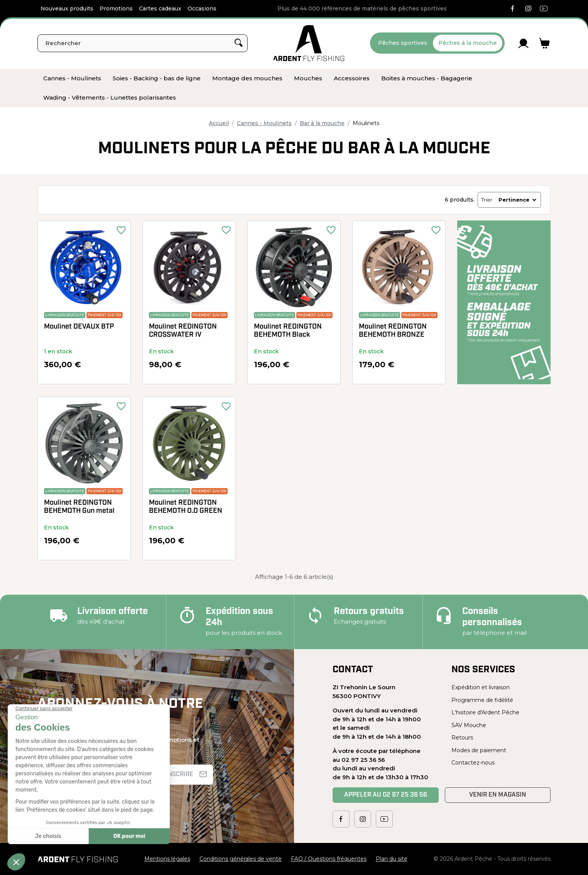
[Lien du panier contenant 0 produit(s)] (545, 43)
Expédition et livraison (481, 687)
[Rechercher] (143, 43)
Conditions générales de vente (241, 859)
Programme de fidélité (482, 700)
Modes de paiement (479, 750)
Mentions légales (167, 859)
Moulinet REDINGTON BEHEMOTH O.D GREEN (186, 507)
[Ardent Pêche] (309, 43)
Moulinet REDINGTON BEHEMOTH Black (288, 331)
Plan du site (392, 859)
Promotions (116, 8)
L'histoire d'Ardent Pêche (485, 712)
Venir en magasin (498, 795)
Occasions (202, 8)
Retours (462, 738)
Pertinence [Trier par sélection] (518, 200)
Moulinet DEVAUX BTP (79, 327)
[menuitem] (72, 78)
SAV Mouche (469, 725)
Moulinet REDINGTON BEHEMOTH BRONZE (393, 331)
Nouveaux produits (67, 8)
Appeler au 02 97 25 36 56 (386, 795)
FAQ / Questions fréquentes (329, 859)
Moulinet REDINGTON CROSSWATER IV (183, 331)
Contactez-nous (473, 763)
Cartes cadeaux (160, 8)
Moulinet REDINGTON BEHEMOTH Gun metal (79, 507)
